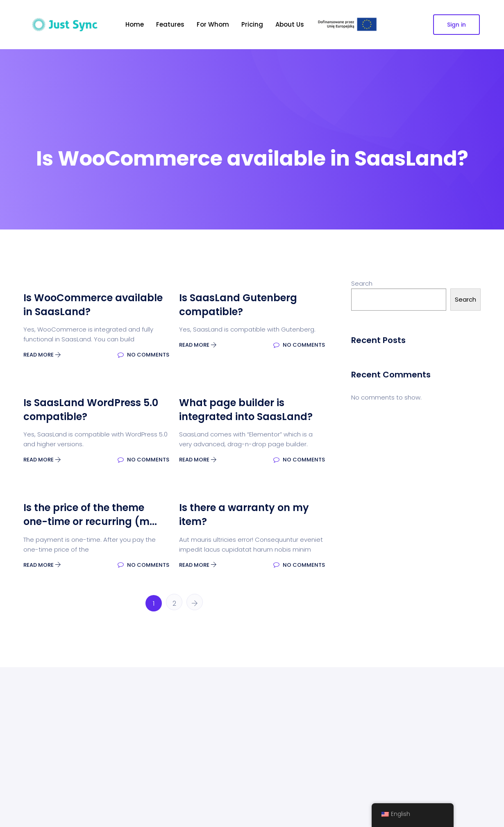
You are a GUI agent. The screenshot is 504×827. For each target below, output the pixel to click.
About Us (290, 24)
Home (135, 24)
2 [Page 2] (174, 603)
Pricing (252, 24)
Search (362, 283)
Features (170, 24)
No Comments (143, 355)
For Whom (213, 24)
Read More (42, 355)
